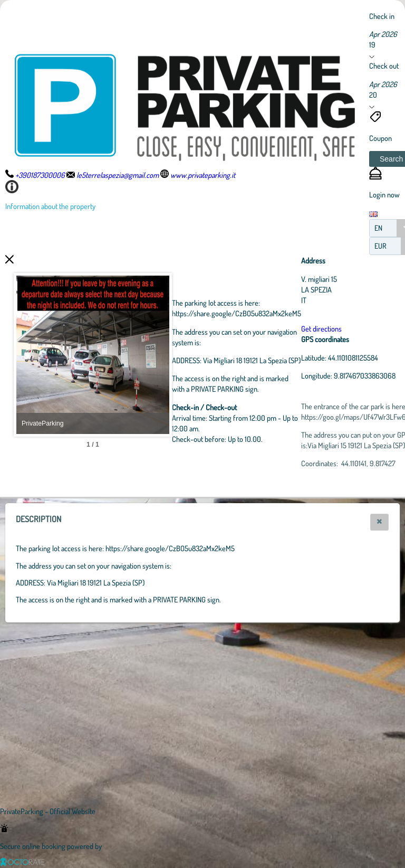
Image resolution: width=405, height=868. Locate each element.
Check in (382, 16)
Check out (384, 65)
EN (378, 228)
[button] (379, 522)
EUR (380, 246)
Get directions (379, 328)
